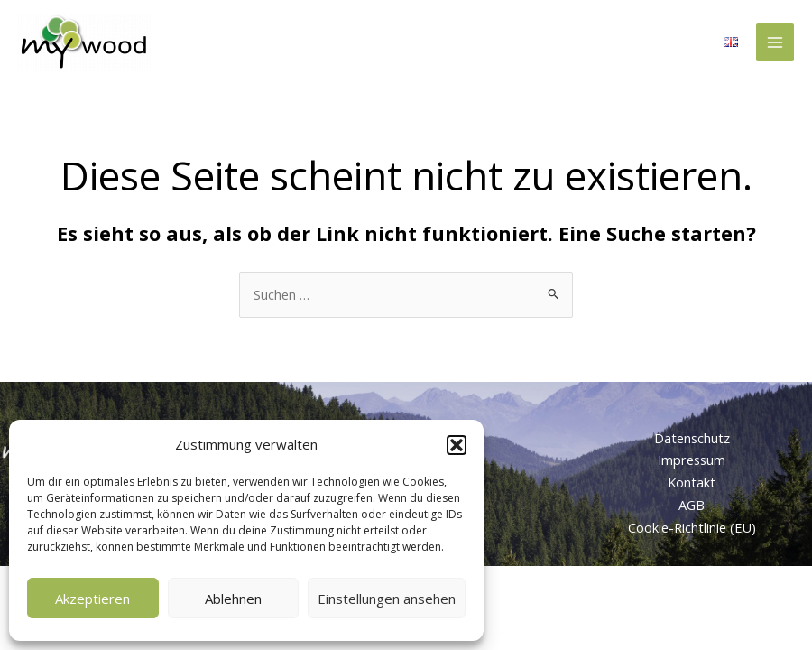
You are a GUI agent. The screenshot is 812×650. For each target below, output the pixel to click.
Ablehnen (233, 599)
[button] (457, 445)
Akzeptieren (92, 599)
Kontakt (692, 482)
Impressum (692, 460)
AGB (692, 505)
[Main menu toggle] (775, 42)
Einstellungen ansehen (387, 599)
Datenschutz (692, 438)
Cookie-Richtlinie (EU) (692, 527)
